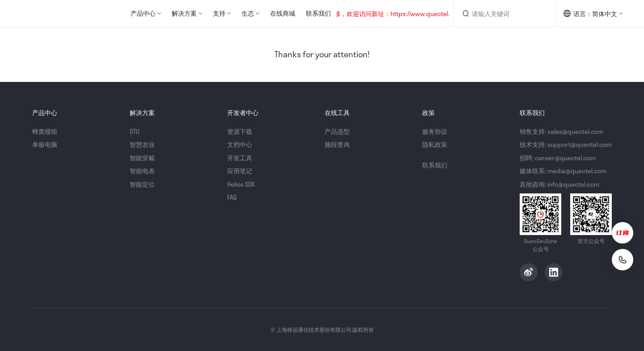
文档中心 (240, 144)
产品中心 (143, 13)
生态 (248, 13)
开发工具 (240, 158)
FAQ (232, 197)
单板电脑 (45, 144)
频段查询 (337, 144)
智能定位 (142, 184)
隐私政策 (435, 144)
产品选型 (337, 131)
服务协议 (435, 131)
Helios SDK (241, 184)
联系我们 (318, 13)
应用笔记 (240, 171)
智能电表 (142, 171)
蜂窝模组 (45, 131)
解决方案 (184, 13)
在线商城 (283, 13)
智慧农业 (142, 144)
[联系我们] (623, 260)
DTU (135, 131)
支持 (219, 13)
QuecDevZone (59, 13)
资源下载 (240, 131)
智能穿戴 (142, 158)
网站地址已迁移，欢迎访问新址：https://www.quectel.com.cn (387, 14)
